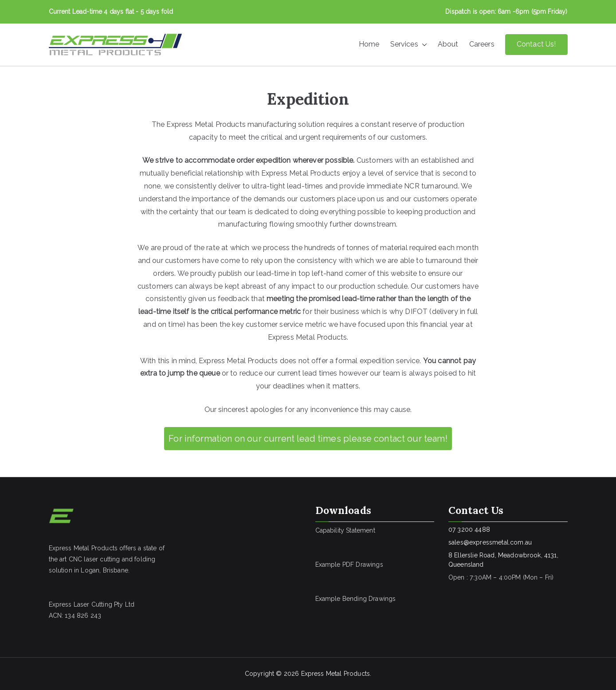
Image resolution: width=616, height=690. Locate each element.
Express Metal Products (336, 674)
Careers (482, 44)
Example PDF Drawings (349, 565)
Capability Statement (345, 530)
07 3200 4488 (469, 529)
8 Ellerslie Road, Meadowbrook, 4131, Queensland (503, 560)
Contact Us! (536, 44)
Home (369, 44)
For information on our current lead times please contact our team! (308, 439)
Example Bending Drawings (356, 599)
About (448, 44)
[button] (423, 45)
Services (409, 45)
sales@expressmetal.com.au (490, 542)
